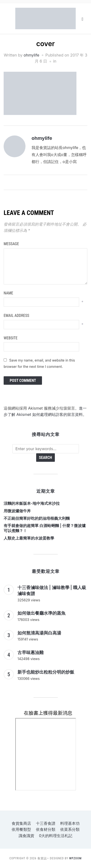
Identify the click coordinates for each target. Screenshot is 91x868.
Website (11, 338)
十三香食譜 (46, 823)
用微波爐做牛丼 (17, 511)
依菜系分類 (70, 829)
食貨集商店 (21, 823)
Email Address (16, 316)
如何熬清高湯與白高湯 (39, 633)
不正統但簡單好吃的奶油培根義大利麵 (37, 518)
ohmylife (31, 55)
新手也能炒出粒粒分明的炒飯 (46, 672)
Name (8, 293)
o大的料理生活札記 (56, 836)
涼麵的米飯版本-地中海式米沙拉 (32, 503)
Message (11, 244)
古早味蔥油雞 (31, 652)
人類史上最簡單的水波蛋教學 (29, 538)
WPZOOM (75, 858)
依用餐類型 (21, 829)
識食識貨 (26, 836)
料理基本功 (70, 823)
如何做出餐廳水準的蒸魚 (41, 613)
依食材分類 (46, 829)
